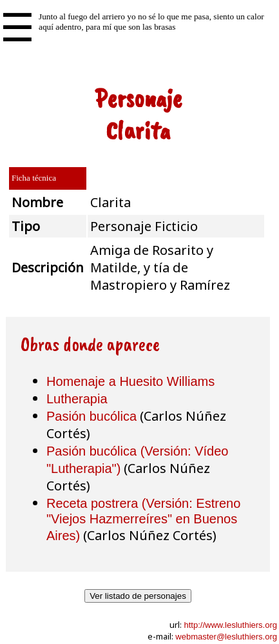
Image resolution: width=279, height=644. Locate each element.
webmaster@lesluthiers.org (226, 637)
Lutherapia (77, 399)
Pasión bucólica (91, 416)
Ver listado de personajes (138, 596)
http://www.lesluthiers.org (230, 625)
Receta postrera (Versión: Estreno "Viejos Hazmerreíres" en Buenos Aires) (143, 519)
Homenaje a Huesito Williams (130, 381)
